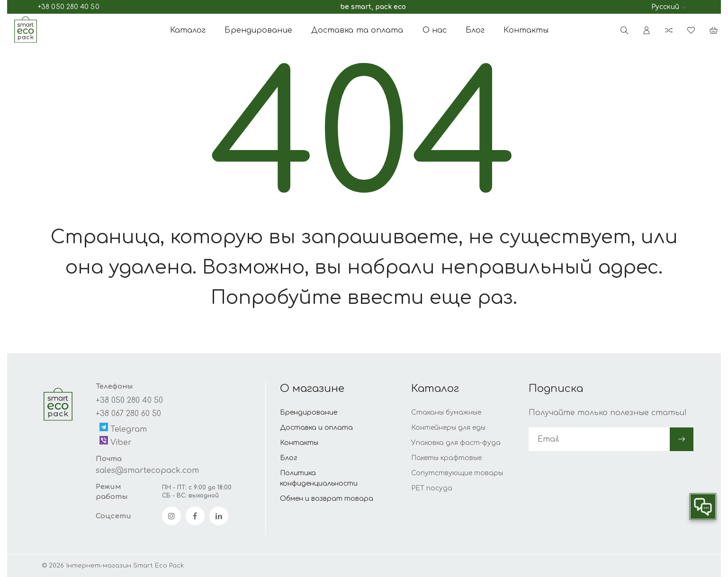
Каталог (188, 30)
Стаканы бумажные (446, 413)
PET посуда (432, 488)
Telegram (123, 428)
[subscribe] (599, 439)
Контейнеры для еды (448, 428)
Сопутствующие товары (457, 473)
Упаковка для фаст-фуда (456, 443)
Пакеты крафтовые (446, 458)
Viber (116, 441)
